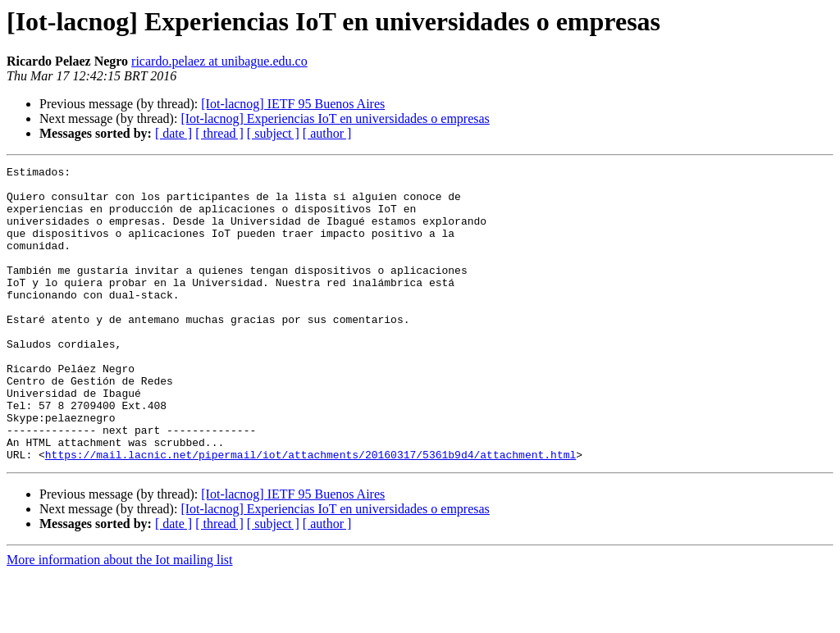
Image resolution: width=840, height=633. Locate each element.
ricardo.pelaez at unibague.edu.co (219, 61)
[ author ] (327, 133)
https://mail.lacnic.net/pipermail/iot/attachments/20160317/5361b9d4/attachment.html (310, 513)
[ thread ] (219, 133)
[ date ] (173, 133)
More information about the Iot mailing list (120, 619)
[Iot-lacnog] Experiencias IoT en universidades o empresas (335, 118)
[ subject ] (273, 133)
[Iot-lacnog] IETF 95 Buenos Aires (293, 104)
